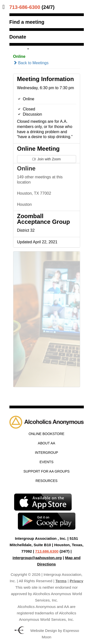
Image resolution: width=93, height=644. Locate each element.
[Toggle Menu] (5, 7)
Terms (61, 581)
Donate (18, 37)
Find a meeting (27, 22)
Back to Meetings (31, 63)
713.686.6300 (47, 551)
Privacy (77, 581)
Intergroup (46, 453)
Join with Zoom (46, 159)
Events (46, 462)
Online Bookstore (46, 434)
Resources (46, 481)
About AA (47, 443)
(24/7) (32, 7)
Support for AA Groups (46, 471)
